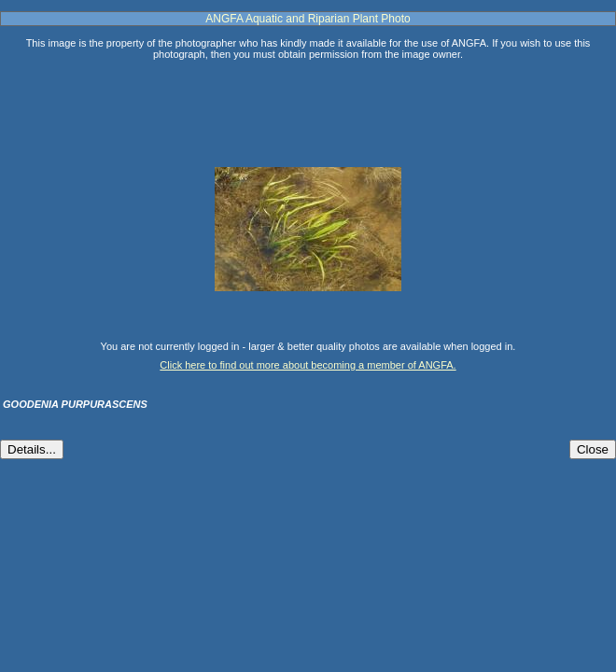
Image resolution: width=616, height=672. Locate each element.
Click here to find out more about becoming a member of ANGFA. (308, 365)
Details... (32, 449)
